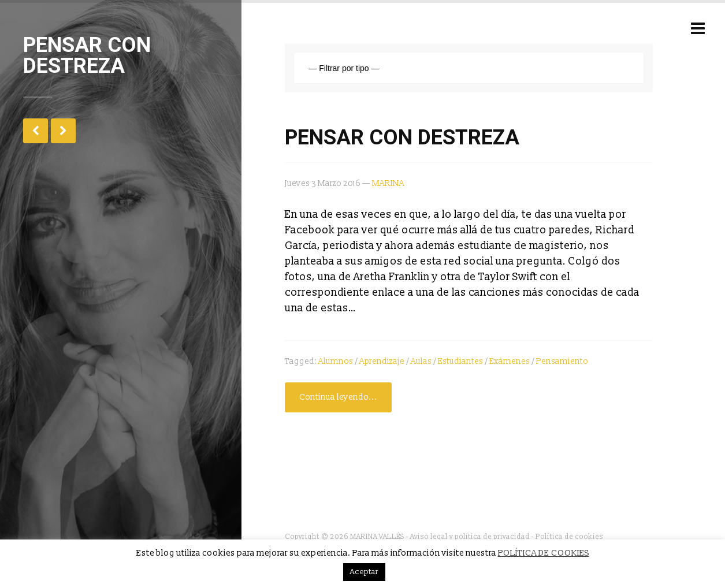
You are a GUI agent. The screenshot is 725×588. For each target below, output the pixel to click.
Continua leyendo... (338, 397)
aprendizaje (382, 361)
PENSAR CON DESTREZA (402, 137)
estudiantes (460, 361)
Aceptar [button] (364, 572)
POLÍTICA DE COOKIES (544, 553)
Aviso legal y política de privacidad (470, 537)
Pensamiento (562, 361)
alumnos (336, 361)
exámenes (510, 361)
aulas (421, 361)
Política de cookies (569, 537)
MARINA (388, 183)
